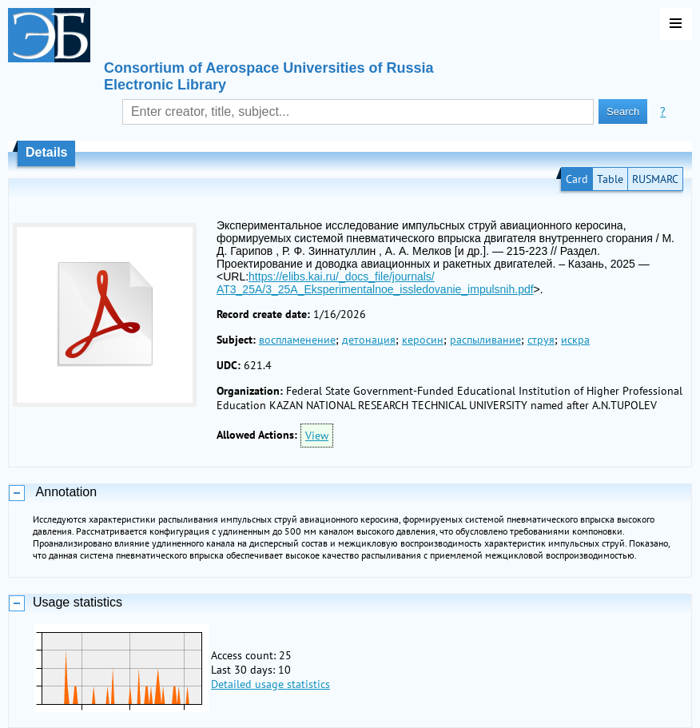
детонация (369, 340)
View (317, 436)
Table (610, 179)
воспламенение (297, 340)
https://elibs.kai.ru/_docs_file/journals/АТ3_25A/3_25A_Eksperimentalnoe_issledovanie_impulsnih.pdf (375, 283)
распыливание (485, 340)
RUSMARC (655, 179)
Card (577, 179)
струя (541, 340)
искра (575, 340)
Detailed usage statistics (270, 684)
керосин (423, 340)
